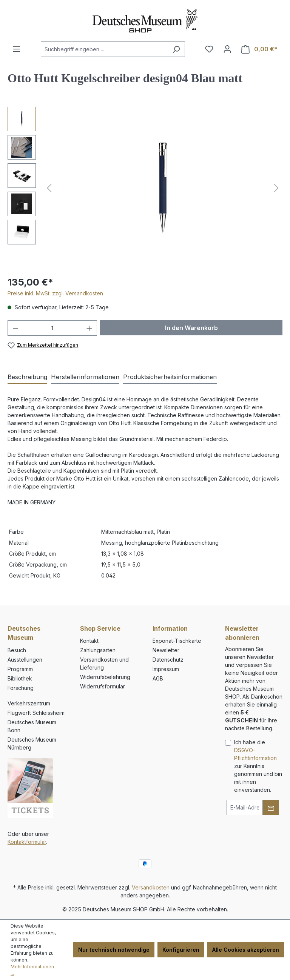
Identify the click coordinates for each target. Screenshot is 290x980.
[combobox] (104, 49)
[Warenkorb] (259, 49)
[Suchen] (176, 49)
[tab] (27, 377)
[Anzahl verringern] (15, 328)
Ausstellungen (25, 660)
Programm (20, 669)
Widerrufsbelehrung (105, 677)
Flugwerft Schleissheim (36, 713)
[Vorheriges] (49, 188)
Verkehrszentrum (29, 703)
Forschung (21, 688)
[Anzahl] (52, 328)
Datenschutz (168, 660)
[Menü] (17, 49)
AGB (158, 678)
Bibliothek (20, 678)
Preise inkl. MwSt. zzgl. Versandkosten (55, 293)
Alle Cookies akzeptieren (246, 950)
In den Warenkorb (191, 328)
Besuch (17, 650)
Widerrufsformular (103, 686)
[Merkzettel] (209, 49)
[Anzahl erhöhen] (89, 328)
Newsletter (166, 650)
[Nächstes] (276, 188)
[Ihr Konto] (227, 49)
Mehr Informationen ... (32, 970)
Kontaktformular (27, 842)
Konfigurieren (181, 950)
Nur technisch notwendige (114, 950)
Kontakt (89, 641)
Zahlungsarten (98, 650)
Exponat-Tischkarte (177, 641)
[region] (145, 188)
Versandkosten (151, 887)
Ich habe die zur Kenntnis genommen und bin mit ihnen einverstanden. (258, 766)
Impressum (166, 669)
